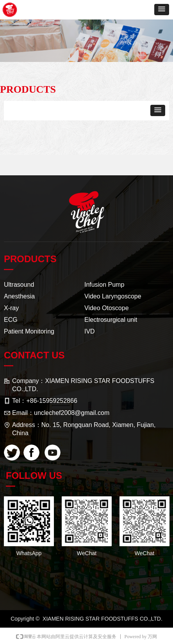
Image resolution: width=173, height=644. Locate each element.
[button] (162, 10)
